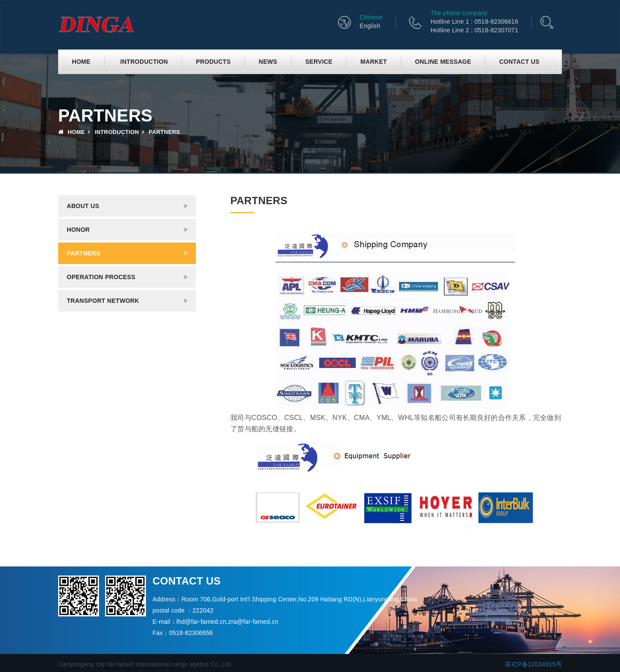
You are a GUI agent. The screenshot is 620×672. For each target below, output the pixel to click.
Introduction (144, 62)
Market (374, 62)
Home (81, 62)
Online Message (443, 62)
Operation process (101, 277)
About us (83, 206)
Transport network (103, 301)
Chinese (371, 17)
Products (213, 62)
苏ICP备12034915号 (533, 664)
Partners (84, 253)
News (268, 62)
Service (319, 62)
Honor (78, 230)
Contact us (519, 62)
